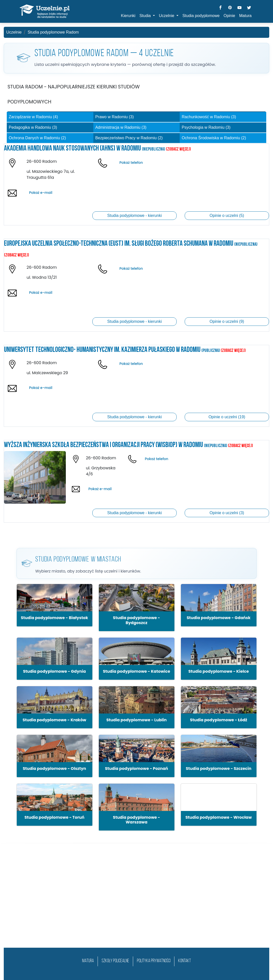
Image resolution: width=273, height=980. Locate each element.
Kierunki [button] (128, 16)
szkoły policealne (115, 961)
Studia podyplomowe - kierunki (135, 216)
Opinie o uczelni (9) (227, 321)
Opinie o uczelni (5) (227, 216)
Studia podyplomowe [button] (201, 16)
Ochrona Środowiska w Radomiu (214, 138)
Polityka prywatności (154, 961)
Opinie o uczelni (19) (227, 417)
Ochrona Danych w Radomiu (37, 138)
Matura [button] (245, 16)
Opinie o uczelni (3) (227, 513)
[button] (55, 605)
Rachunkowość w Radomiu (209, 117)
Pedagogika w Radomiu (33, 127)
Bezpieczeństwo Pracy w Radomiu (129, 138)
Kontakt (185, 961)
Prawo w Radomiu (115, 117)
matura (88, 961)
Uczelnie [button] (167, 16)
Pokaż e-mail (41, 193)
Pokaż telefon (131, 163)
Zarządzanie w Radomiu (33, 117)
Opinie (229, 16)
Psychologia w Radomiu (206, 127)
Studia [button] (146, 16)
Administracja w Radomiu (121, 127)
